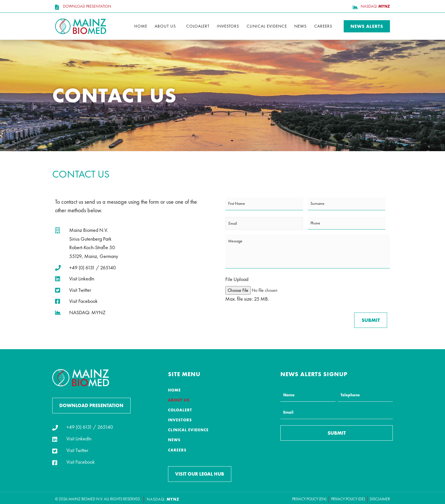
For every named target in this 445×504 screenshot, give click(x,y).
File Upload (237, 279)
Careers (323, 26)
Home (141, 26)
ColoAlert (198, 26)
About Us (165, 26)
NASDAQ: (163, 497)
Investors (228, 26)
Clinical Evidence (267, 26)
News (301, 26)
